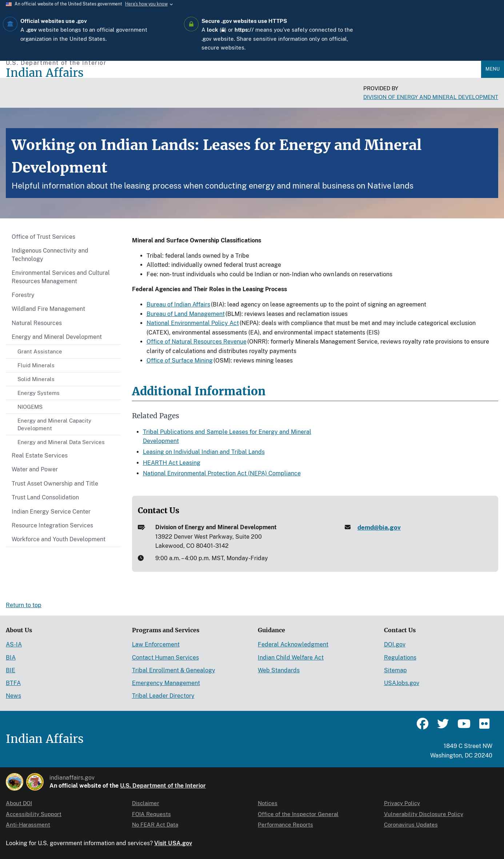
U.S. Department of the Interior (163, 786)
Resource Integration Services (52, 525)
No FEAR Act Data (155, 825)
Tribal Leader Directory (163, 696)
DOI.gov (395, 644)
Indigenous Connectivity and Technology (50, 255)
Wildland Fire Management (48, 309)
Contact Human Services (165, 658)
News (13, 696)
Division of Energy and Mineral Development (431, 97)
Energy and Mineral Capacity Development (54, 424)
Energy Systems (39, 393)
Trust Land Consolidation (45, 497)
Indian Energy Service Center (51, 512)
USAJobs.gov (402, 683)
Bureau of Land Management (186, 314)
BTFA (13, 683)
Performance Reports (285, 825)
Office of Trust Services (43, 237)
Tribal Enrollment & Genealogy (174, 670)
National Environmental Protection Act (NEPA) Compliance (222, 473)
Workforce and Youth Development (59, 539)
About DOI (19, 803)
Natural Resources (37, 323)
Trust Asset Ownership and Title (55, 484)
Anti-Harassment (28, 825)
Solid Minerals (36, 379)
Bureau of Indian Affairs (178, 304)
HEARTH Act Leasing (172, 463)
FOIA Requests (151, 814)
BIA (11, 658)
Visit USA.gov (173, 843)
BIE (11, 670)
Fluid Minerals (36, 365)
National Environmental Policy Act (193, 323)
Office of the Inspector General (298, 814)
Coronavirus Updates (411, 825)
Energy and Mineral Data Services (61, 442)
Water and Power (35, 469)
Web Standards (279, 670)
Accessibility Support (34, 814)
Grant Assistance (40, 351)
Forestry (23, 295)
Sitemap (395, 670)
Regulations (400, 658)
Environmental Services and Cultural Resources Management (61, 277)
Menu (493, 69)
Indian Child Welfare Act (291, 658)
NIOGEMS (30, 407)
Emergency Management (166, 683)
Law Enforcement (156, 644)
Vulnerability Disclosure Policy (424, 814)
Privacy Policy (402, 803)
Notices (268, 803)
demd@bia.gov (379, 527)
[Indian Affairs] (243, 73)
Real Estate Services (40, 456)
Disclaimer (146, 803)
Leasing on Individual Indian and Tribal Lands (204, 452)
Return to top (24, 605)
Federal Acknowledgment (293, 644)
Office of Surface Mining (180, 361)
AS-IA (14, 644)
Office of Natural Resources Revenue (197, 342)
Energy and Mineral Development (57, 337)
